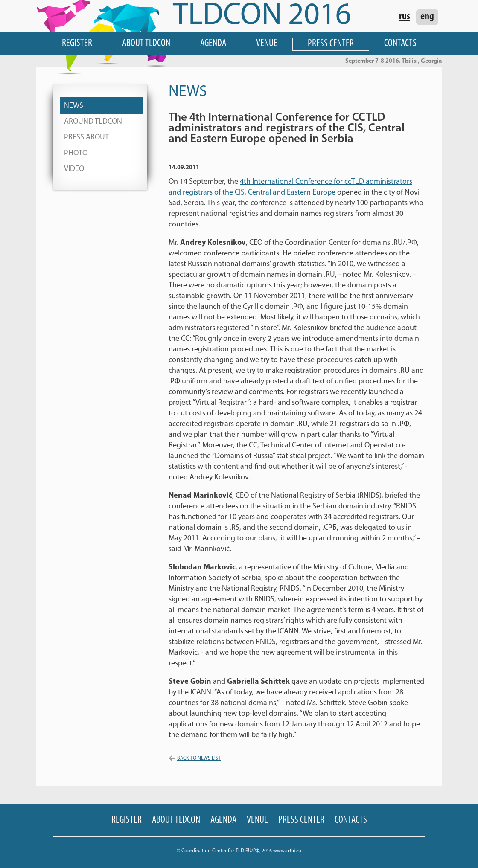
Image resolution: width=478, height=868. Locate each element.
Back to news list (199, 758)
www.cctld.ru (287, 851)
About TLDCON (146, 44)
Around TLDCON (93, 122)
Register (77, 44)
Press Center (331, 44)
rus (405, 17)
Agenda (213, 44)
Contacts (400, 44)
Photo (76, 153)
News (74, 106)
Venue (267, 44)
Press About (86, 138)
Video (74, 169)
